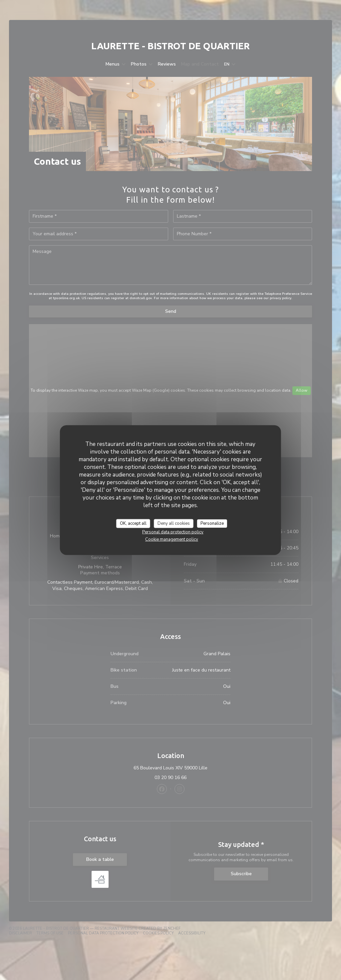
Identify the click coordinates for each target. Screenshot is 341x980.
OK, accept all (133, 523)
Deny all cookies (174, 523)
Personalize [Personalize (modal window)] (212, 523)
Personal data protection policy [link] (173, 532)
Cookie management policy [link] (172, 539)
